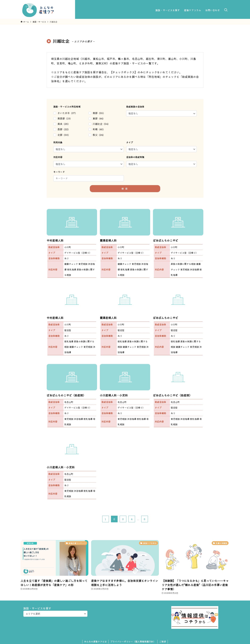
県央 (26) (63, 124)
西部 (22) (63, 129)
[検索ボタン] (226, 10)
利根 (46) (98, 129)
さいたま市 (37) (67, 113)
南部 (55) (98, 113)
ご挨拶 (163, 641)
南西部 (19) (64, 118)
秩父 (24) (98, 135)
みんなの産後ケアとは (95, 641)
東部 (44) (98, 118)
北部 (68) (63, 135)
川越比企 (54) (101, 124)
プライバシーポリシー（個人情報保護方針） (133, 641)
